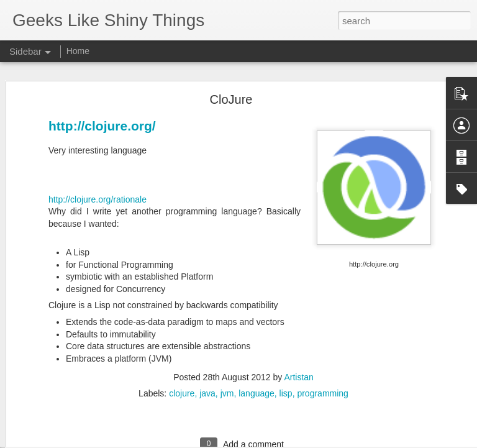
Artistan (298, 339)
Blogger (277, 441)
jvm (227, 355)
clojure (182, 355)
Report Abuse (314, 441)
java (207, 355)
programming (322, 355)
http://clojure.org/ (102, 88)
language (257, 355)
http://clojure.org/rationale (98, 161)
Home (78, 51)
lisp (286, 355)
